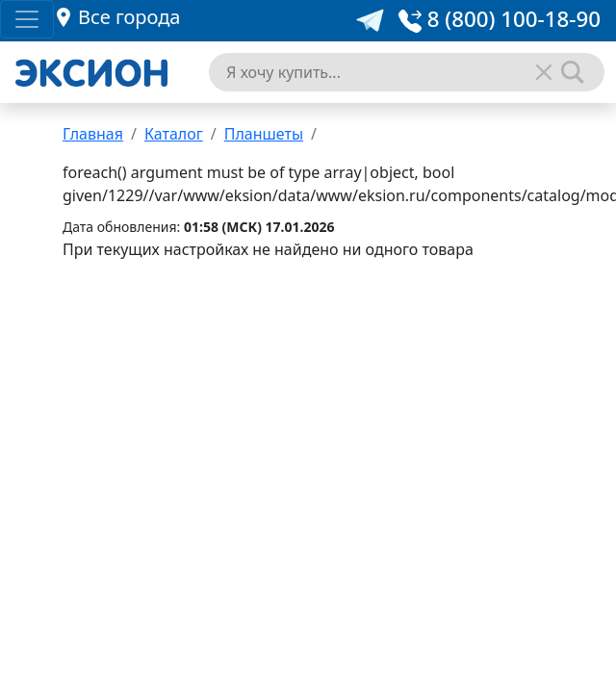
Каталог (174, 134)
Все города (129, 17)
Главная (93, 134)
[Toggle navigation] (27, 19)
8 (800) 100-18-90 (500, 19)
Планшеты (264, 134)
